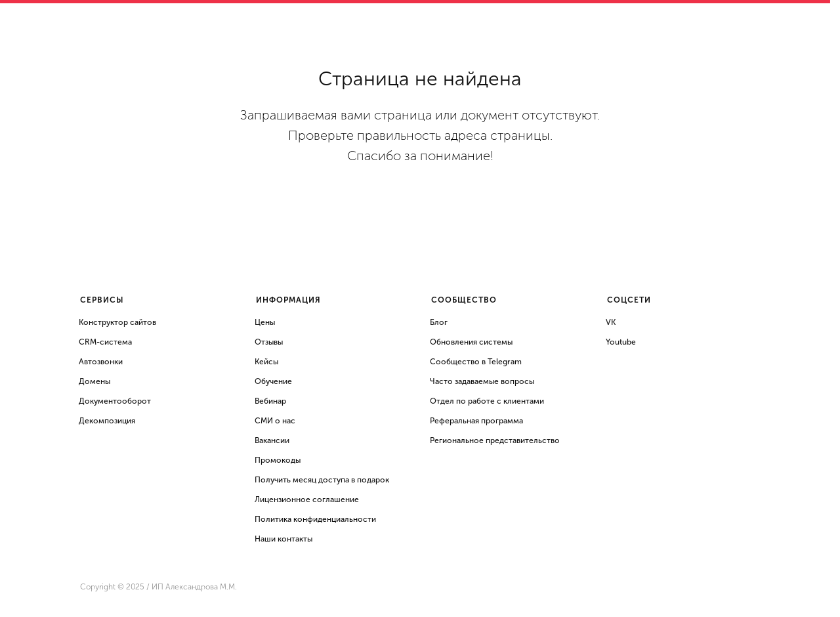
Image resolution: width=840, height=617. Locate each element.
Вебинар (270, 401)
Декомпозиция (107, 421)
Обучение (273, 381)
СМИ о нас (275, 421)
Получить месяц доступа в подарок (322, 480)
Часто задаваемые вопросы (482, 381)
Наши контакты (283, 539)
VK (611, 322)
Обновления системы (471, 342)
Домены (94, 381)
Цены (265, 322)
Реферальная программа (476, 421)
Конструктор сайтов (117, 322)
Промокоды (278, 460)
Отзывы (269, 342)
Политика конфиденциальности (315, 519)
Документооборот (115, 401)
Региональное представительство (495, 440)
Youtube (621, 342)
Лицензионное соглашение (307, 500)
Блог (439, 322)
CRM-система (105, 342)
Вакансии (272, 440)
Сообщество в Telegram (476, 362)
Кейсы (266, 362)
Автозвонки (101, 362)
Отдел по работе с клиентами (487, 401)
